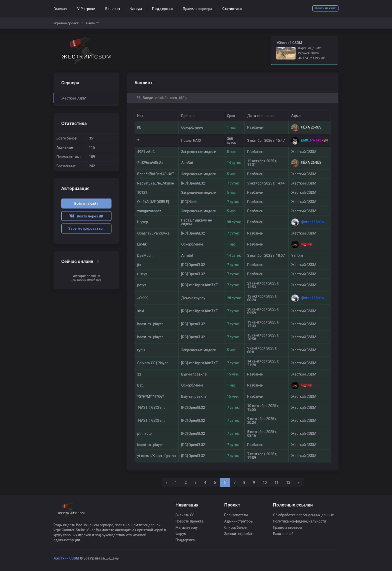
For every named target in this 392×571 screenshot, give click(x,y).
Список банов (235, 527)
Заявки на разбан (239, 534)
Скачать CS (185, 515)
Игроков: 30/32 (309, 53)
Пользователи (236, 515)
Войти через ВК (86, 216)
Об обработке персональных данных (303, 515)
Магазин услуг (187, 527)
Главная (60, 9)
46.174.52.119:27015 (313, 58)
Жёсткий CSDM (74, 98)
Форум (136, 9)
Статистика (232, 9)
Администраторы (239, 521)
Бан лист (113, 9)
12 (288, 482)
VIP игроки (86, 9)
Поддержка (162, 9)
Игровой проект (66, 23)
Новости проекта (189, 521)
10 (265, 482)
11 (276, 482)
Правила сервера (197, 9)
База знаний (283, 534)
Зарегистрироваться (86, 228)
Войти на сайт (325, 8)
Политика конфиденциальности (299, 521)
